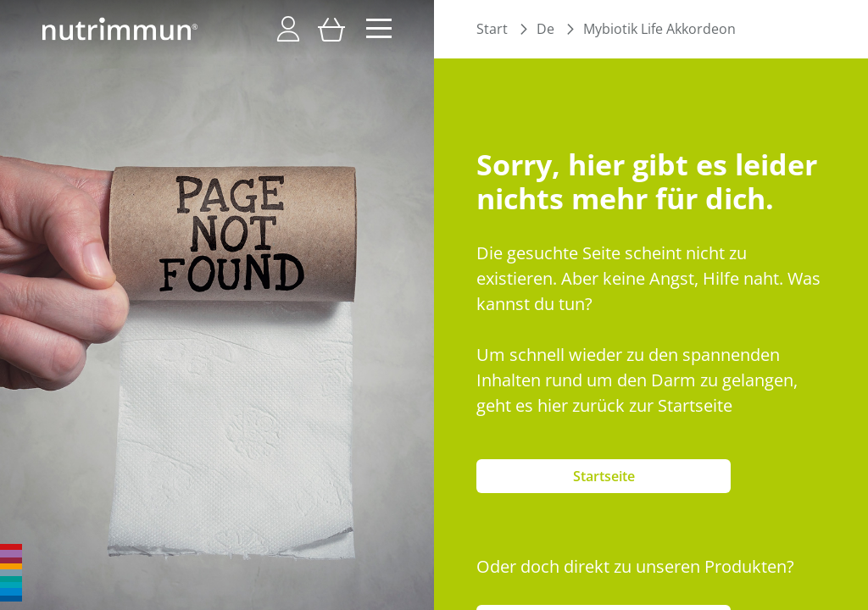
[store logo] (120, 29)
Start (492, 29)
